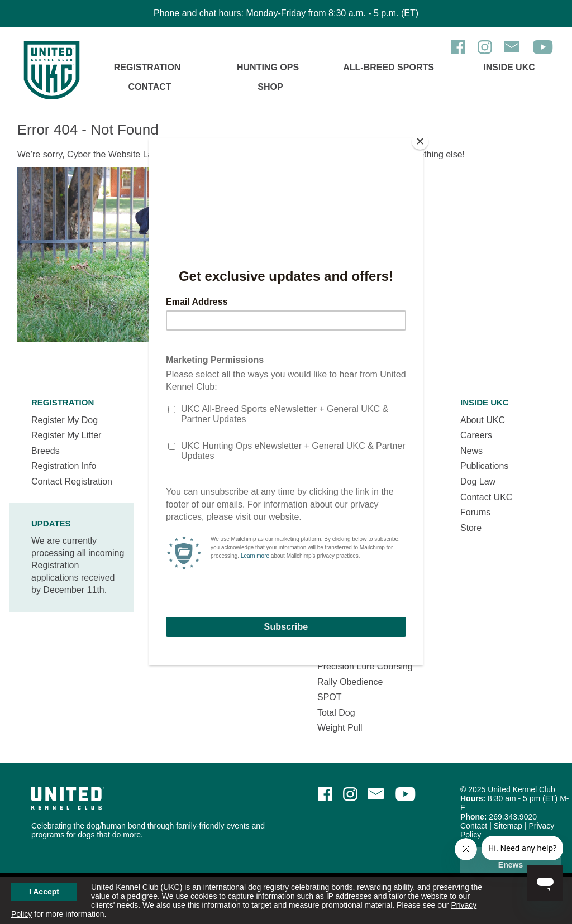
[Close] (420, 141)
